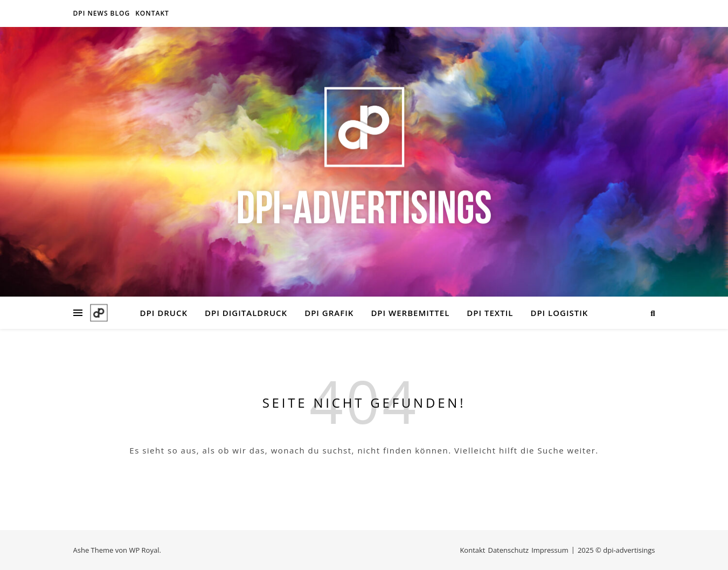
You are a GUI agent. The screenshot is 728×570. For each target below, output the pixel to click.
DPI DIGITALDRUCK (246, 313)
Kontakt (152, 13)
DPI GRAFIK (329, 313)
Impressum (550, 550)
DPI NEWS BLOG (102, 13)
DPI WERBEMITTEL (410, 313)
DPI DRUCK (164, 313)
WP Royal (144, 550)
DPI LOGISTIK (559, 313)
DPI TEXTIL (490, 313)
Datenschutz (508, 550)
